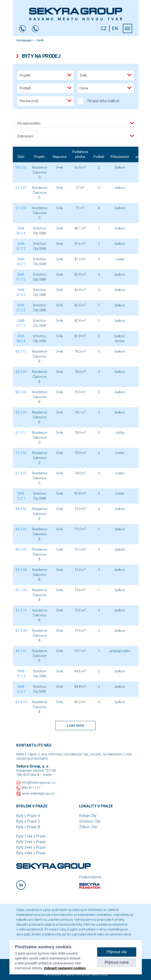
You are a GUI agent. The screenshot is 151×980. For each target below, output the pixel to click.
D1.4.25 (21, 473)
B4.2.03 (21, 549)
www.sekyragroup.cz (38, 793)
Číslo (21, 157)
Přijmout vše (117, 952)
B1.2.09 (21, 631)
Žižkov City (88, 827)
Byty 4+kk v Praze (31, 853)
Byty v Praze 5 (28, 821)
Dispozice (60, 157)
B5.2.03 (21, 392)
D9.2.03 (21, 167)
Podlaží (99, 157)
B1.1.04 (21, 590)
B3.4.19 (21, 702)
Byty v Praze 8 (28, 827)
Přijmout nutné (117, 962)
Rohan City (88, 816)
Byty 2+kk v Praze (31, 842)
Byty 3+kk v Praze (31, 847)
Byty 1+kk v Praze (31, 836)
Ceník (40, 40)
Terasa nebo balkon (98, 101)
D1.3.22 (21, 188)
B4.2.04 (21, 529)
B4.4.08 (21, 570)
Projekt (39, 157)
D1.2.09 (21, 453)
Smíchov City (90, 821)
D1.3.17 (21, 433)
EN (115, 28)
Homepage (24, 40)
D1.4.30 (21, 208)
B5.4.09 (21, 372)
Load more (75, 725)
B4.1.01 (21, 651)
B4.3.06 (21, 509)
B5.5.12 (21, 351)
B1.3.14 (21, 610)
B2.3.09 (21, 412)
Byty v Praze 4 (28, 816)
